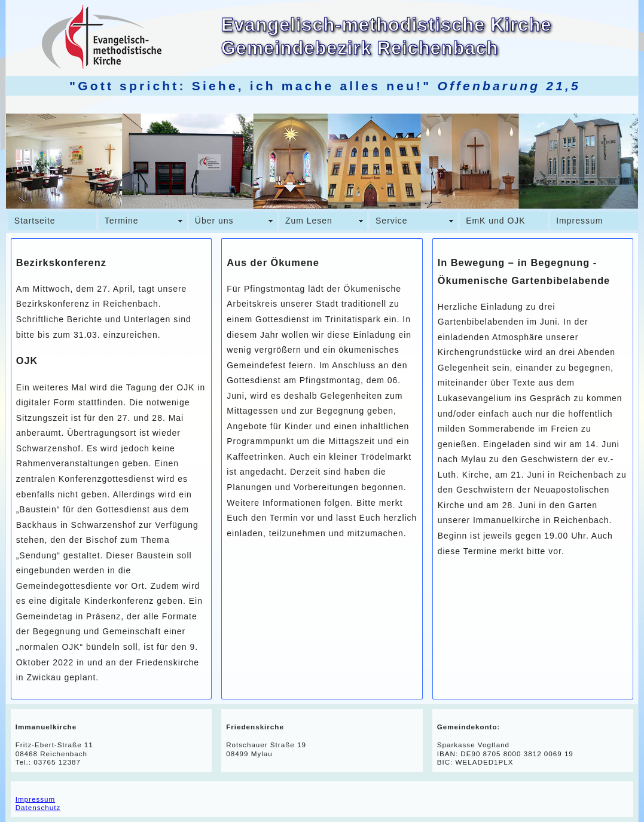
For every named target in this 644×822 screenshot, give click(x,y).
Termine (122, 221)
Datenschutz (38, 807)
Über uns (214, 221)
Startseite (35, 221)
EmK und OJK (495, 221)
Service (392, 221)
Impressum (579, 221)
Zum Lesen (309, 221)
